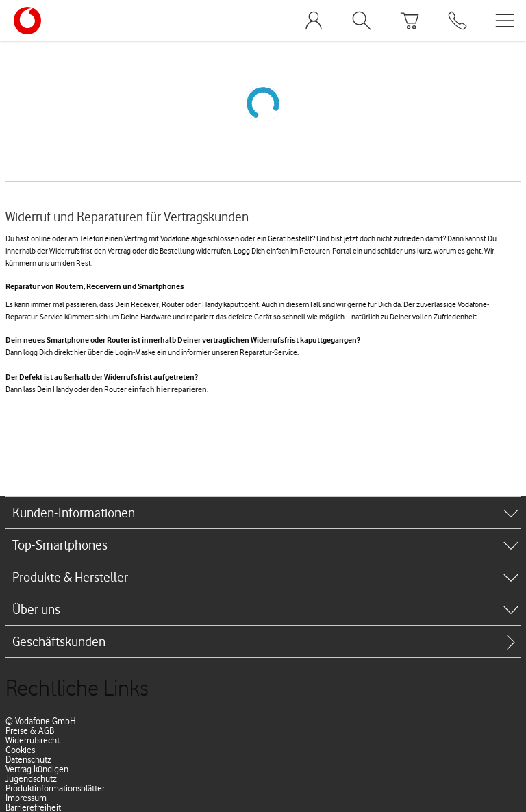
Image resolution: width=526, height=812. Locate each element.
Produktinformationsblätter (55, 788)
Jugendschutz (31, 778)
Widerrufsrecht (33, 740)
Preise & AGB (30, 730)
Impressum (26, 798)
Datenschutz (28, 759)
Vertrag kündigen (37, 769)
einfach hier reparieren (167, 389)
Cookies (20, 750)
